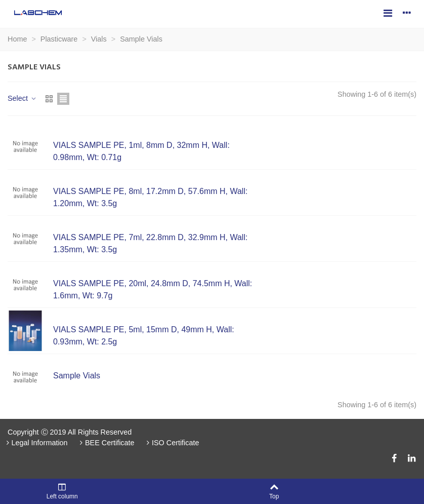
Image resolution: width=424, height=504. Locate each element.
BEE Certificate (106, 443)
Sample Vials (77, 376)
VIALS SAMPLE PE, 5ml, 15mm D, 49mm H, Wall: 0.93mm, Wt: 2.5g (144, 336)
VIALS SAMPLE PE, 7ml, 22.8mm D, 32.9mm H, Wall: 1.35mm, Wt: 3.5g (150, 243)
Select (22, 98)
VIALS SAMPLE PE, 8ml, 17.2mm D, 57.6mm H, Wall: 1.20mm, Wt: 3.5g (150, 197)
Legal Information (36, 443)
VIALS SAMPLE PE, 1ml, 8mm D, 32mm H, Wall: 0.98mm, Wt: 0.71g (141, 151)
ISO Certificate (172, 443)
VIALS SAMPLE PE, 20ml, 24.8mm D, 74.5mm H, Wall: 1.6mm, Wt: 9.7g (153, 289)
